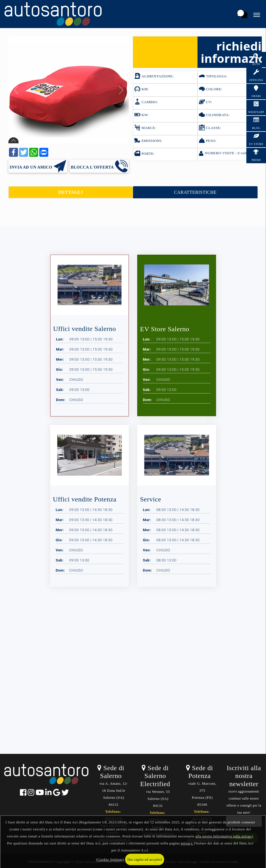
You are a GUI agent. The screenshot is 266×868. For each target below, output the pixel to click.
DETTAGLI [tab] (71, 192)
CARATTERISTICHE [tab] (195, 192)
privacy (187, 843)
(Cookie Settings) (110, 859)
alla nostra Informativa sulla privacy (224, 836)
